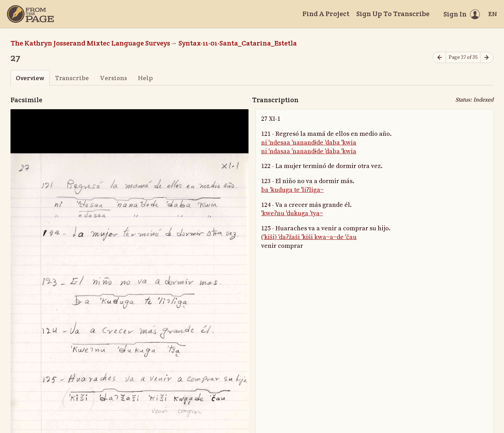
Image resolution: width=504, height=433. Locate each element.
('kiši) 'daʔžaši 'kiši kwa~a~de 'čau (309, 237)
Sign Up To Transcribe (393, 14)
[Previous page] (439, 58)
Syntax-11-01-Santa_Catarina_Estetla (238, 43)
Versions (113, 78)
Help (145, 78)
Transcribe (72, 78)
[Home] (30, 14)
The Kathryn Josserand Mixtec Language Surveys (90, 43)
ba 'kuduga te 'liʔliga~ (292, 190)
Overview (30, 78)
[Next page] (487, 58)
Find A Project (326, 14)
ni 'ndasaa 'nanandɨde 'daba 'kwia (309, 151)
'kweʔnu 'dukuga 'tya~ (292, 213)
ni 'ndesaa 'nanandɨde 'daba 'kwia (309, 143)
